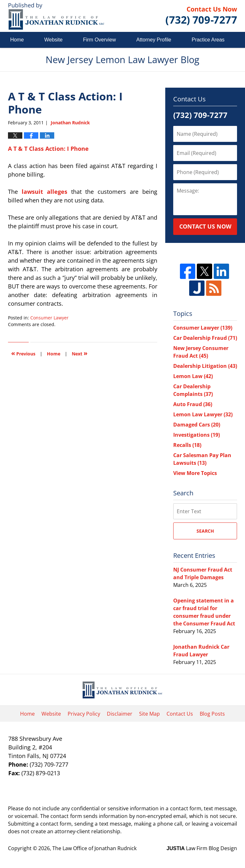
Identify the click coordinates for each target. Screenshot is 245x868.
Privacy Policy (84, 714)
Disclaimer (120, 714)
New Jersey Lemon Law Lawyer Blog (56, 16)
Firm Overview (99, 40)
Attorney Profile (154, 40)
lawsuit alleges (45, 192)
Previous (23, 353)
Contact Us (180, 714)
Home (17, 40)
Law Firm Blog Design (202, 848)
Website (54, 40)
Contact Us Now (205, 226)
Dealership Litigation (205, 366)
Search (205, 531)
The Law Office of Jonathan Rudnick (94, 848)
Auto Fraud (193, 404)
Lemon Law (193, 376)
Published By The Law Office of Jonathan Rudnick (201, 16)
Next (80, 353)
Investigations (197, 435)
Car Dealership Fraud (205, 338)
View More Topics (195, 473)
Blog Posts (212, 714)
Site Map (149, 714)
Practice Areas (208, 40)
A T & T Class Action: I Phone (48, 149)
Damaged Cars (197, 425)
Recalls (187, 445)
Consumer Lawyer (49, 318)
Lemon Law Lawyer (203, 414)
